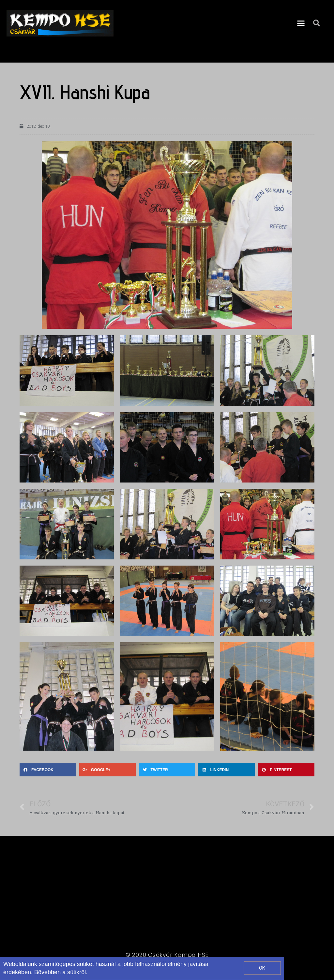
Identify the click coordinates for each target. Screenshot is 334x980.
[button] (301, 23)
